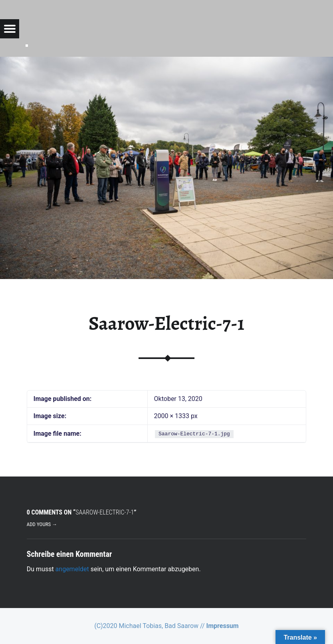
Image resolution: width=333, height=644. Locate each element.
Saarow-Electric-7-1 (166, 323)
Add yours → (42, 524)
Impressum (223, 626)
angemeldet (72, 569)
